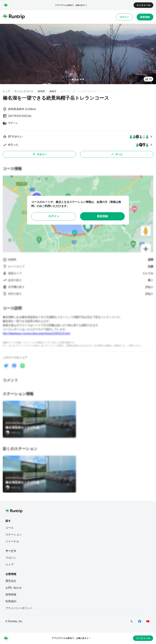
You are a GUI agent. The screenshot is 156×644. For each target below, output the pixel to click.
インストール (143, 5)
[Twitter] (132, 621)
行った (117, 154)
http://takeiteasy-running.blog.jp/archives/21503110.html (36, 333)
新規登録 (145, 17)
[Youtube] (148, 621)
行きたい (39, 154)
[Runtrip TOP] (14, 17)
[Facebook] (140, 621)
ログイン (124, 17)
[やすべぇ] (10, 123)
